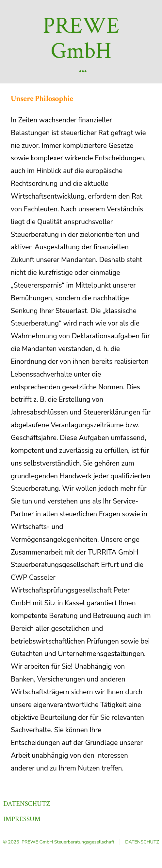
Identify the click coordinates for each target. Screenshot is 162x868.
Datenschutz (27, 804)
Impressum (22, 819)
